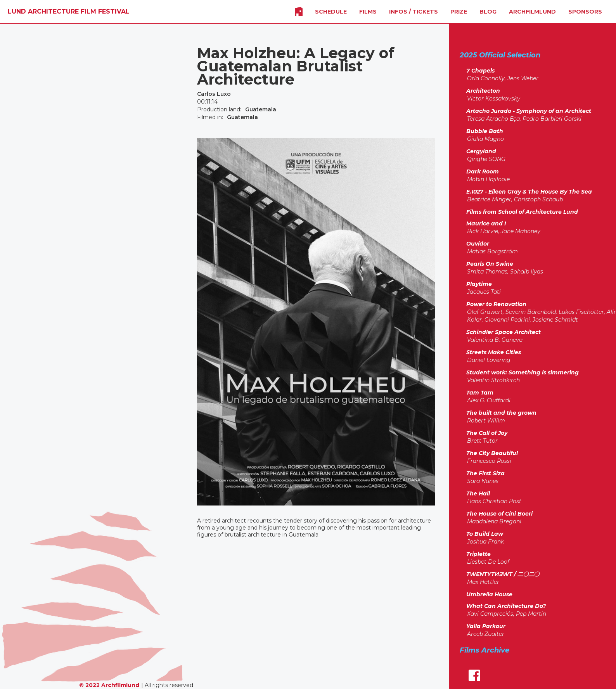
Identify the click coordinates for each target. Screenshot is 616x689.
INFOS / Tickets (414, 12)
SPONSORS (585, 12)
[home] (69, 12)
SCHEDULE (331, 12)
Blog (488, 12)
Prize (459, 12)
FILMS (368, 12)
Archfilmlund (532, 12)
